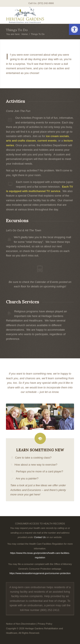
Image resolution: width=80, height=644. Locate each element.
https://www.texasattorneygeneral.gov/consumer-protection (40, 573)
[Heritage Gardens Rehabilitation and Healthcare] (33, 15)
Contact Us (40, 537)
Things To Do (17, 30)
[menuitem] (41, 3)
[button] (74, 29)
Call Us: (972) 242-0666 (41, 3)
